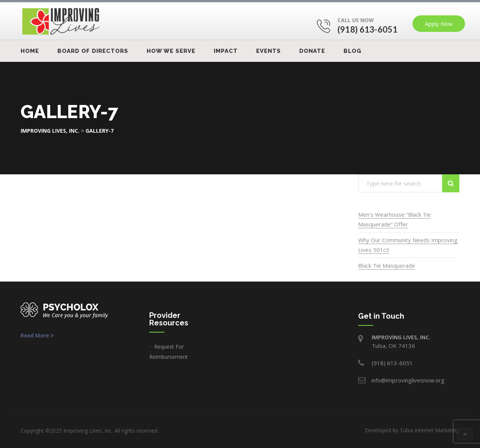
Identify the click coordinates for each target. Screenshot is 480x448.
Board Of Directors (93, 51)
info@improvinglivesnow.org (408, 380)
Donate (312, 51)
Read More (37, 336)
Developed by (412, 430)
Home (30, 51)
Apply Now (439, 24)
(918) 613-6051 (367, 29)
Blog (352, 51)
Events (268, 51)
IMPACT (226, 51)
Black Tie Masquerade (387, 265)
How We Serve (171, 51)
